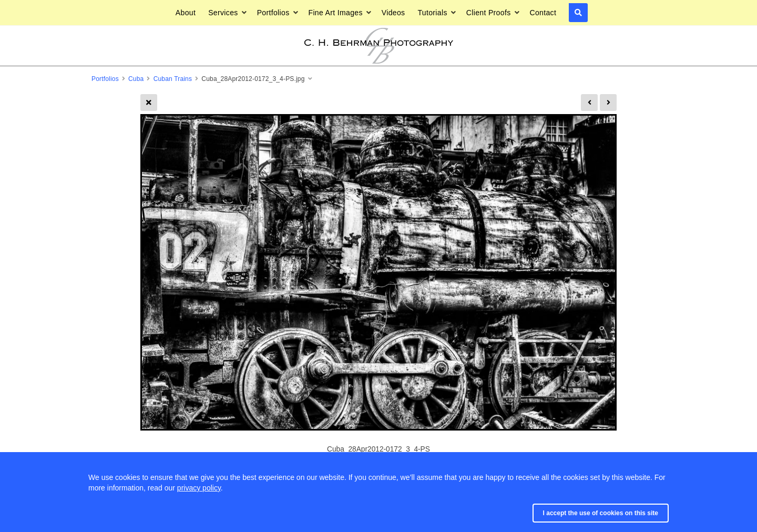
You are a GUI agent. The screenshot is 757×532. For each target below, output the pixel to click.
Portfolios (273, 13)
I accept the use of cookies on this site (601, 513)
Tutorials (432, 13)
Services (223, 13)
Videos (393, 13)
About (186, 13)
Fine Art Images (336, 13)
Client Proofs (489, 13)
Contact (543, 13)
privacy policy (199, 488)
